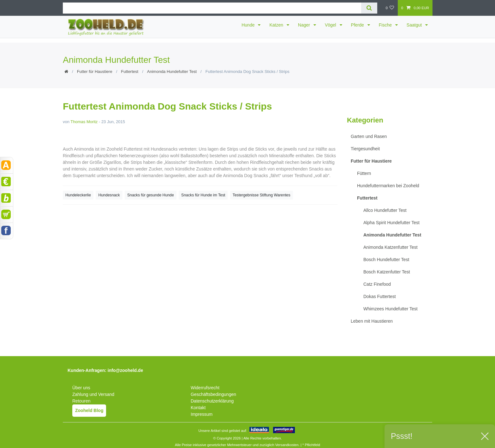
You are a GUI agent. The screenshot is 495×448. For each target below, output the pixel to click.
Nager (305, 25)
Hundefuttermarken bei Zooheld (388, 186)
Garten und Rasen (369, 136)
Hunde (249, 25)
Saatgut (415, 25)
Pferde (358, 25)
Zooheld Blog (89, 410)
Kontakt (198, 408)
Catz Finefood (377, 284)
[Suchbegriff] (212, 8)
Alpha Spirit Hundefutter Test (391, 223)
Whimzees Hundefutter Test (391, 309)
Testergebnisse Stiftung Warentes (262, 195)
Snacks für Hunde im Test (203, 195)
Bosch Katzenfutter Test (387, 272)
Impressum (202, 414)
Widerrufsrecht (205, 388)
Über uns (81, 388)
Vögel (331, 25)
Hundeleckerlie (78, 195)
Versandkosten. (287, 445)
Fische (386, 25)
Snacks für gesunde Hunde (151, 195)
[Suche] (369, 8)
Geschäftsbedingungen (213, 394)
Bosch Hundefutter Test (386, 260)
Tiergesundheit (365, 149)
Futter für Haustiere (95, 72)
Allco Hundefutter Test (385, 210)
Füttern (364, 173)
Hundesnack (109, 195)
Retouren (81, 401)
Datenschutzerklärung (212, 401)
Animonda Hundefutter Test (172, 72)
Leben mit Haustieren (372, 321)
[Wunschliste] (390, 8)
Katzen (277, 25)
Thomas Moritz (84, 122)
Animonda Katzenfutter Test (391, 247)
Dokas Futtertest (380, 296)
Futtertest (130, 72)
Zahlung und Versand (93, 394)
